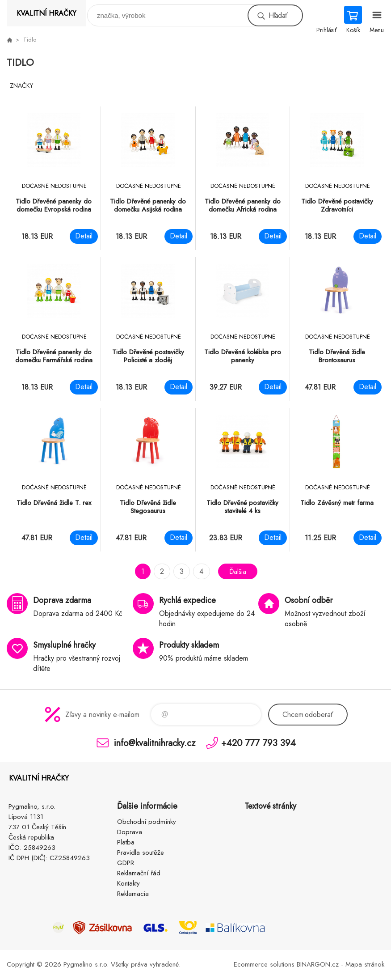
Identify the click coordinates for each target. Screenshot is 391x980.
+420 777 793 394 (259, 743)
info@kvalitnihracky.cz (155, 743)
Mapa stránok (365, 964)
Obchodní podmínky (147, 822)
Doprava (130, 832)
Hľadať (278, 15)
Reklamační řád (139, 873)
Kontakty (128, 883)
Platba (126, 842)
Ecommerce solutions (264, 964)
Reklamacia (133, 894)
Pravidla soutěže (141, 853)
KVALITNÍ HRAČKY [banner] (46, 13)
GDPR (126, 863)
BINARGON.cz (318, 964)
